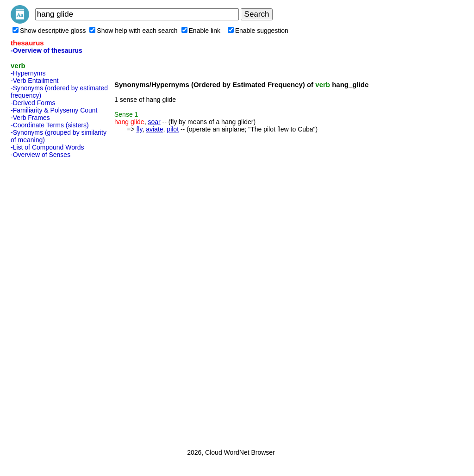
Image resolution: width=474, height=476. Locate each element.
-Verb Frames (30, 118)
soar (154, 122)
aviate (154, 129)
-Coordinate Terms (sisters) (50, 125)
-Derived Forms (33, 103)
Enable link (201, 31)
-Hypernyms (28, 73)
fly (139, 129)
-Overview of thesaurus (47, 50)
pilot (173, 129)
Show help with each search (133, 31)
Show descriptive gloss (49, 31)
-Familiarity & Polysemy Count (54, 110)
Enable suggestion (258, 31)
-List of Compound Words (47, 147)
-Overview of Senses (41, 155)
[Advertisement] (48, 301)
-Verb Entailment (35, 81)
